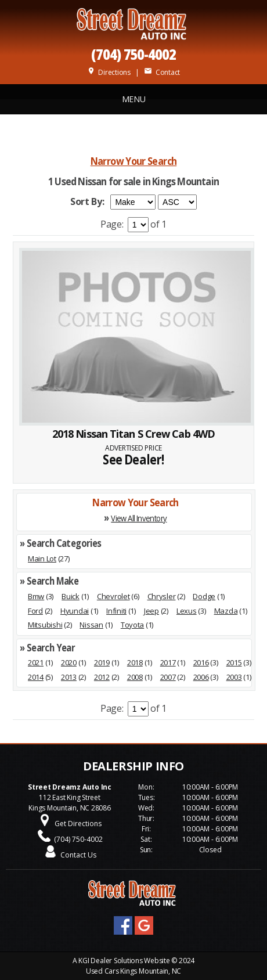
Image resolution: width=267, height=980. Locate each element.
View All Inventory (139, 518)
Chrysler (162, 596)
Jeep (151, 611)
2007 (168, 677)
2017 (168, 662)
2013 (69, 677)
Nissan (91, 625)
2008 (135, 677)
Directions (109, 72)
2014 (36, 677)
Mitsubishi (45, 625)
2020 (69, 662)
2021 (36, 662)
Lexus (187, 611)
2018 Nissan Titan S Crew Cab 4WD (133, 434)
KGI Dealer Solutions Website (124, 961)
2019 (102, 662)
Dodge (204, 596)
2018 (135, 662)
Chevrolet (113, 596)
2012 (102, 677)
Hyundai (75, 611)
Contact (162, 72)
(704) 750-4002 (133, 54)
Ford (35, 611)
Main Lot (42, 559)
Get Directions (78, 824)
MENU (134, 99)
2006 (201, 677)
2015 (234, 662)
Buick (71, 596)
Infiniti (116, 611)
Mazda (226, 611)
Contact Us (78, 855)
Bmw (36, 596)
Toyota (132, 625)
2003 (234, 677)
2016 (201, 662)
